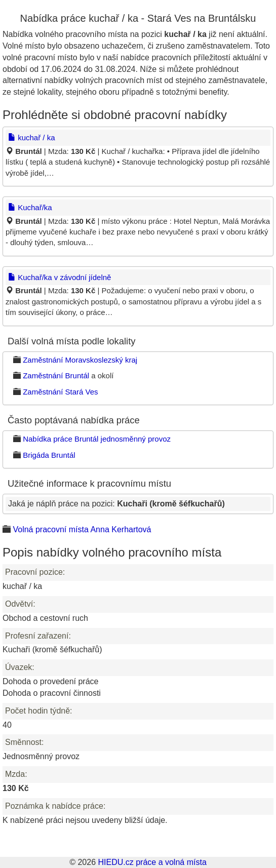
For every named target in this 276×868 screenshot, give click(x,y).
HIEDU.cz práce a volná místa (152, 862)
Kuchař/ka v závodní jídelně (60, 277)
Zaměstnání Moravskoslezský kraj (80, 360)
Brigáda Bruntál (49, 455)
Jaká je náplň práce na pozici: (116, 504)
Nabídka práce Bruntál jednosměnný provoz (97, 439)
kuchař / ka (32, 137)
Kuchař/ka (30, 207)
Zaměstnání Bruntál (56, 376)
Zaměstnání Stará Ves (60, 392)
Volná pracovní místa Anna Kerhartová (82, 529)
